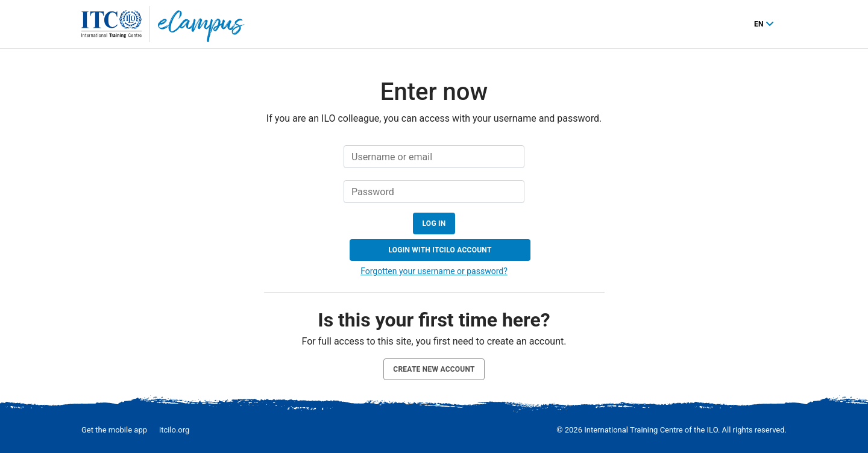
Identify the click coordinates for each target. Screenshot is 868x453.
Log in (434, 223)
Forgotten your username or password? (434, 271)
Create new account (434, 369)
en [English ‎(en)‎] (760, 24)
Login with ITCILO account (440, 250)
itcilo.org (174, 430)
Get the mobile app (114, 430)
